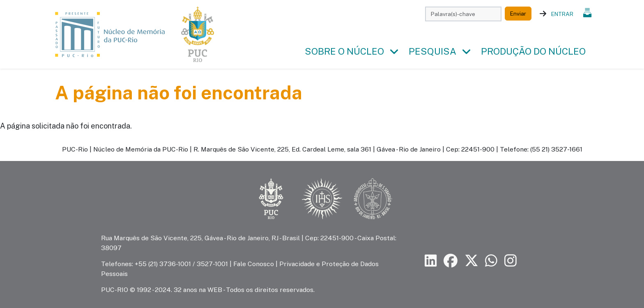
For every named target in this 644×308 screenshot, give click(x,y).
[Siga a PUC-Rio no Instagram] (511, 261)
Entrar (562, 14)
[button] (394, 52)
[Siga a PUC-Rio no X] (471, 261)
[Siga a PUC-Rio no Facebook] (451, 261)
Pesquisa (432, 51)
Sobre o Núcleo (344, 51)
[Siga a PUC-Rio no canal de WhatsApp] (491, 261)
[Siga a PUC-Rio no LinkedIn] (431, 261)
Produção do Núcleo (533, 51)
